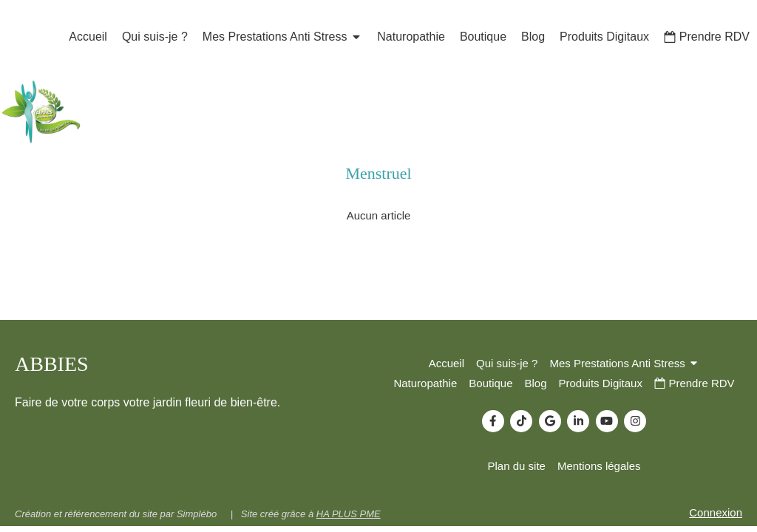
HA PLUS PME (349, 514)
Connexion (716, 512)
